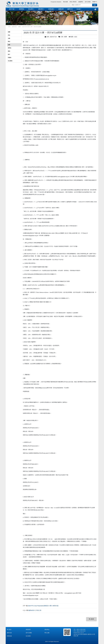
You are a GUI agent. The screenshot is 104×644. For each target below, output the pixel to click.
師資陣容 (22, 9)
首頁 (9, 27)
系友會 (78, 9)
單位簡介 (9, 630)
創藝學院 (81, 2)
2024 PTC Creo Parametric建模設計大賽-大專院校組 (43, 606)
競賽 (19, 27)
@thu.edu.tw (81, 633)
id (77, 633)
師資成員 (9, 636)
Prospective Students (56, 2)
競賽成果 (61, 9)
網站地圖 (65, 2)
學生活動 (47, 633)
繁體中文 (95, 2)
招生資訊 (31, 9)
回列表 (91, 619)
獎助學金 (47, 630)
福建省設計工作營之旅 (35, 610)
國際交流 (70, 9)
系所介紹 (12, 9)
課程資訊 (41, 9)
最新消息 (14, 27)
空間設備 (51, 9)
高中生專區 (88, 2)
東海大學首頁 (73, 2)
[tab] (14, 32)
